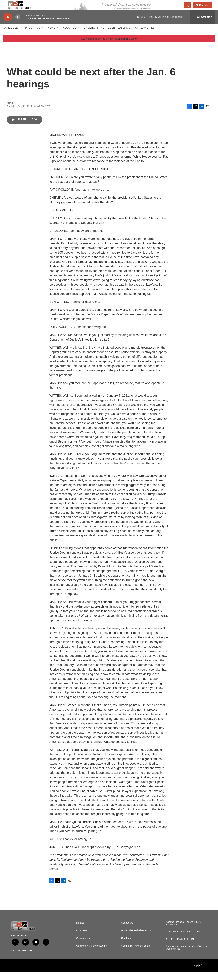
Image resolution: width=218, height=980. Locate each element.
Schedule (11, 35)
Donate (206, 9)
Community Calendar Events (91, 953)
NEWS (52, 35)
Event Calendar (120, 35)
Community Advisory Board (135, 953)
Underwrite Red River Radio (136, 938)
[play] (8, 25)
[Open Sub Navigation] (20, 35)
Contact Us (127, 930)
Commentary (83, 946)
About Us (70, 35)
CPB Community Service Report (183, 939)
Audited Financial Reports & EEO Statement (184, 931)
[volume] (18, 25)
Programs (33, 35)
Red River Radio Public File (181, 947)
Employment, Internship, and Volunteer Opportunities (187, 955)
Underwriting (94, 35)
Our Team (126, 946)
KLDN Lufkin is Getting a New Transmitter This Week (109, 46)
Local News (82, 938)
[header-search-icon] (189, 9)
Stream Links (145, 35)
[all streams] (202, 25)
